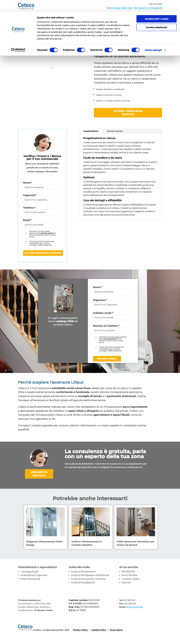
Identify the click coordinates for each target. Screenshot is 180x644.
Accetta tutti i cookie (157, 7)
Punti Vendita (129, 575)
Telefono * (29, 208)
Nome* (27, 183)
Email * (27, 220)
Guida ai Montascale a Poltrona (88, 579)
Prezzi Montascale (30, 579)
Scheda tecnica (115, 131)
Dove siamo (116, 630)
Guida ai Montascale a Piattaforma (90, 575)
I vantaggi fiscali (29, 572)
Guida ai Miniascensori (83, 572)
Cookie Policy (99, 630)
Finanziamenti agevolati (34, 575)
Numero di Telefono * (106, 326)
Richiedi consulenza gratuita (128, 113)
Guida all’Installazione (83, 583)
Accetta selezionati (157, 16)
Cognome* (30, 195)
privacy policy (47, 233)
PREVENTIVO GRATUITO (39, 474)
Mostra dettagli (153, 38)
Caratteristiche (91, 131)
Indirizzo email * (103, 313)
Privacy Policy (80, 630)
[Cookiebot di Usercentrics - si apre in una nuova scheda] (18, 38)
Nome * (98, 287)
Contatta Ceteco (131, 579)
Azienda (126, 583)
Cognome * (100, 300)
